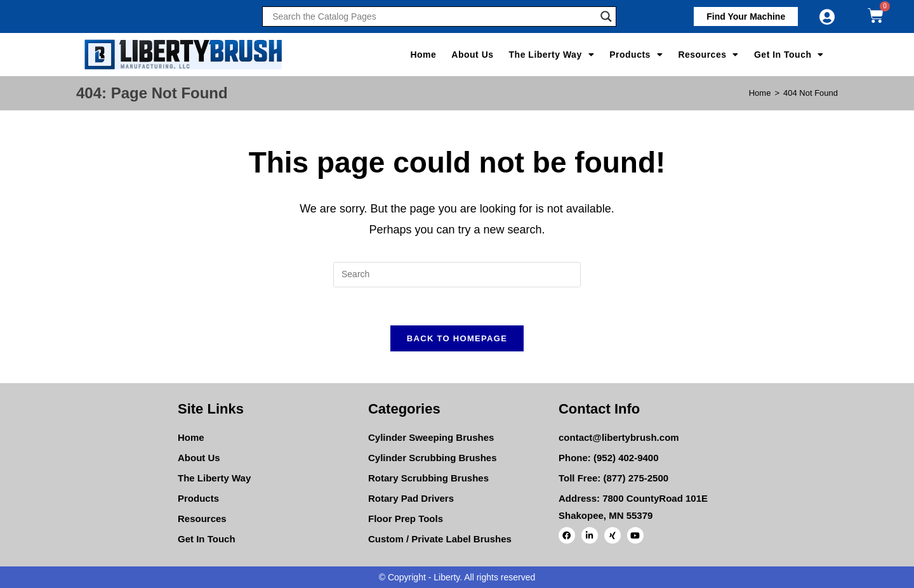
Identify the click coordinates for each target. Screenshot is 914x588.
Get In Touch (789, 55)
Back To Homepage (457, 338)
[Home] (760, 93)
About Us (472, 55)
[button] (746, 16)
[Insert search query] (457, 275)
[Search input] (433, 16)
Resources (708, 55)
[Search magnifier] (606, 16)
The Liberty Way (552, 55)
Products (636, 55)
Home (423, 55)
